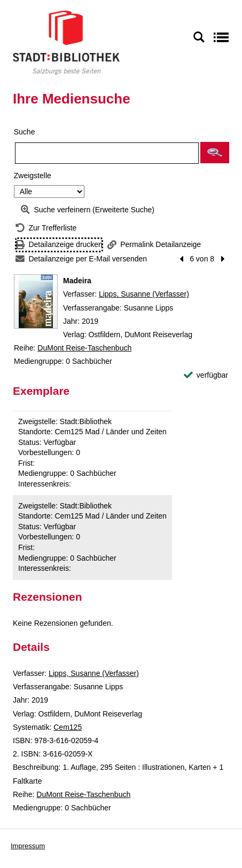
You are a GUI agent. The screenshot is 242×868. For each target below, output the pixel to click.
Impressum (28, 846)
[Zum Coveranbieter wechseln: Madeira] (36, 301)
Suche (25, 132)
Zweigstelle (33, 176)
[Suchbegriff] (107, 153)
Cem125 (68, 727)
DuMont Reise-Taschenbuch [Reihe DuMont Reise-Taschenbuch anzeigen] (84, 348)
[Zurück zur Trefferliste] (46, 228)
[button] (215, 153)
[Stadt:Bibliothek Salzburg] (66, 42)
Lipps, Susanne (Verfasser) (144, 294)
